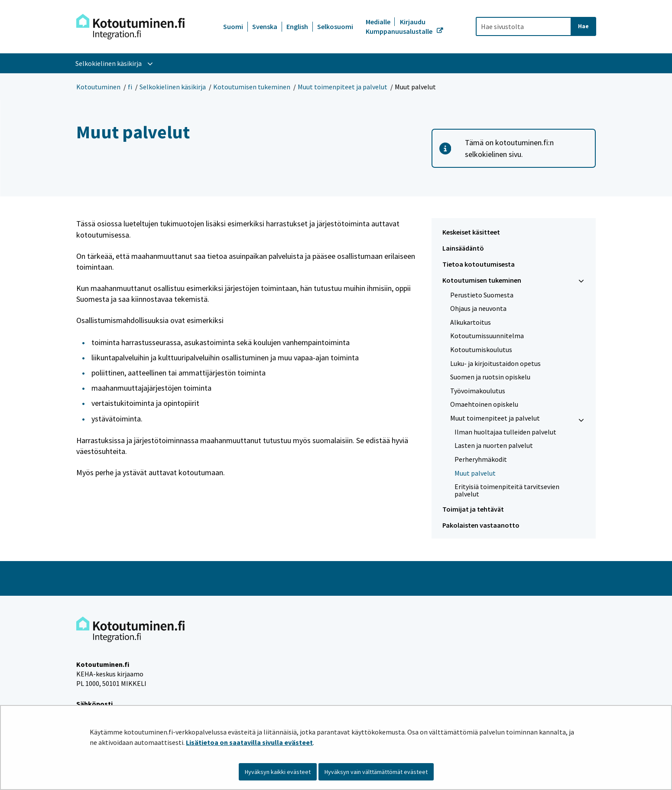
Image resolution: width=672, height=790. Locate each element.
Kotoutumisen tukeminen (252, 87)
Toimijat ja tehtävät (473, 509)
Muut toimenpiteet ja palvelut (342, 87)
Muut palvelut (475, 473)
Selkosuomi (335, 26)
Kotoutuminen (98, 87)
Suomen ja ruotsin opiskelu (490, 377)
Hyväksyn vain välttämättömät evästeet (376, 772)
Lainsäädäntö (463, 248)
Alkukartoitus (471, 322)
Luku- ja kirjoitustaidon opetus (495, 363)
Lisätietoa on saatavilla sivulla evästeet (249, 742)
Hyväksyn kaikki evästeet (278, 772)
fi (130, 87)
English (297, 26)
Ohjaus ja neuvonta (478, 308)
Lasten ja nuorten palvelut (494, 445)
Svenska (265, 26)
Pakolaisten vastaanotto (481, 525)
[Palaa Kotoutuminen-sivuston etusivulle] (130, 27)
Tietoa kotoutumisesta (479, 264)
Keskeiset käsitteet (471, 232)
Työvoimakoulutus (478, 391)
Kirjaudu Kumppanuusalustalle (400, 26)
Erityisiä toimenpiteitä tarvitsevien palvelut (507, 490)
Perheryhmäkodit (481, 459)
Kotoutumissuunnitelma (487, 336)
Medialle (379, 22)
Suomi (233, 26)
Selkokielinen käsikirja (173, 87)
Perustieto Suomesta (482, 295)
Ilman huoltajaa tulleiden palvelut (505, 432)
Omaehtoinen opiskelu (484, 404)
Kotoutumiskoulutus (481, 349)
